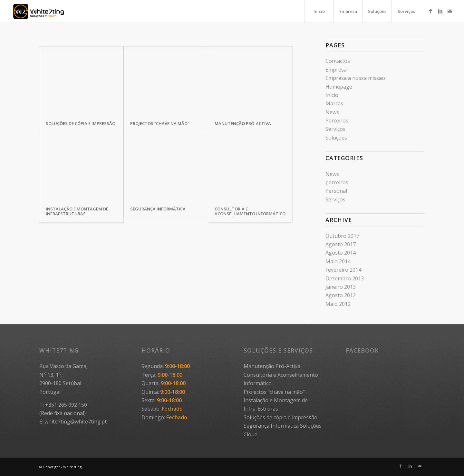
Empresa (336, 70)
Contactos (338, 61)
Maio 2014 (338, 261)
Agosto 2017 (341, 244)
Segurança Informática (158, 209)
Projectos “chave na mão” (274, 392)
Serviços (335, 129)
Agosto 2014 (341, 253)
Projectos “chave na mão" (160, 123)
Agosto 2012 (341, 295)
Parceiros (337, 121)
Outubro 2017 (342, 236)
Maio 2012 (338, 304)
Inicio (332, 95)
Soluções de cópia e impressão (81, 123)
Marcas (334, 103)
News (332, 112)
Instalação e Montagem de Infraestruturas (77, 211)
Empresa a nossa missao (355, 78)
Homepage (339, 87)
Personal (336, 191)
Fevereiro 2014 (343, 270)
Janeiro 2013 (341, 287)
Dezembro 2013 (345, 278)
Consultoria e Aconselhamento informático (250, 211)
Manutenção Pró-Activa (243, 123)
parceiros (337, 182)
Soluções (336, 138)
